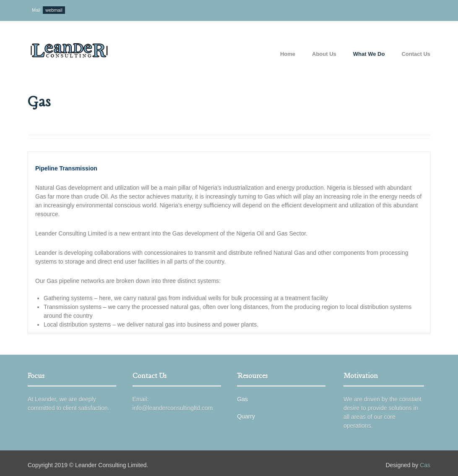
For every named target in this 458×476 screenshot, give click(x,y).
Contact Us (416, 54)
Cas (425, 465)
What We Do (369, 54)
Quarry (246, 416)
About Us (324, 54)
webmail (54, 10)
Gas (242, 399)
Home (288, 54)
